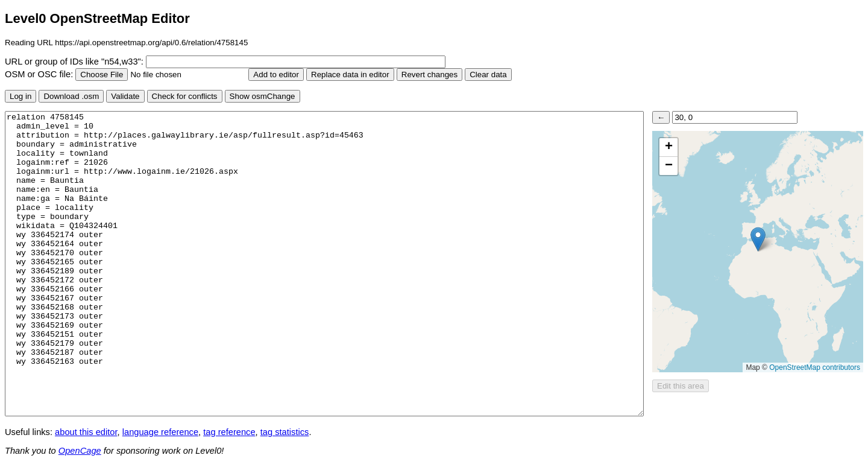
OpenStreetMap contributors (815, 367)
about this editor (86, 432)
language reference (160, 432)
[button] (758, 239)
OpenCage (80, 451)
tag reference (229, 432)
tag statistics (285, 432)
